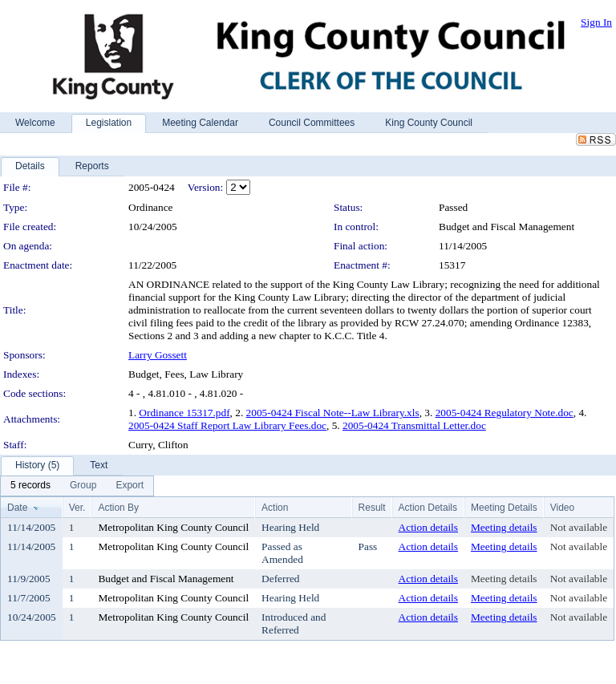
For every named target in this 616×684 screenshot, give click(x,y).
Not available (579, 527)
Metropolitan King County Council (173, 527)
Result (372, 508)
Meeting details (504, 527)
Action (275, 508)
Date (17, 508)
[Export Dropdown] (130, 486)
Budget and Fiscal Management (507, 227)
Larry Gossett (158, 355)
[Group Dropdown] (83, 486)
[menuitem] (30, 486)
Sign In (596, 22)
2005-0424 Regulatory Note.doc (505, 413)
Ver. (77, 508)
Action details (428, 527)
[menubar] (77, 486)
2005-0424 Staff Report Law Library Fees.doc (227, 425)
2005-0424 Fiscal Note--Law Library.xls (333, 413)
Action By (118, 508)
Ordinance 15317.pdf (184, 413)
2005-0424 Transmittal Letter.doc (414, 425)
